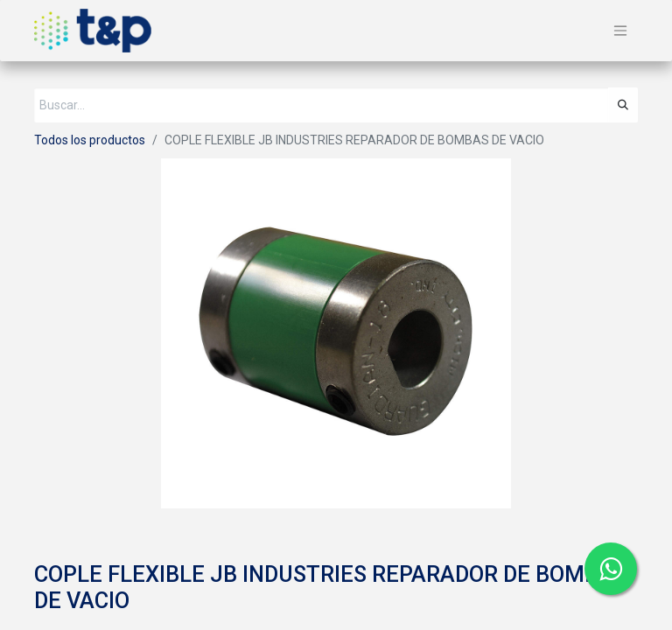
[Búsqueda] (623, 105)
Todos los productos (90, 140)
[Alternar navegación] (620, 31)
